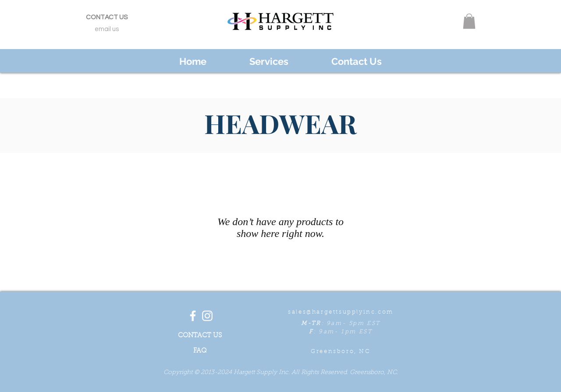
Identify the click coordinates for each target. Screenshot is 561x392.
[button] (469, 21)
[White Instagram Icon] (207, 316)
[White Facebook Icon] (193, 316)
